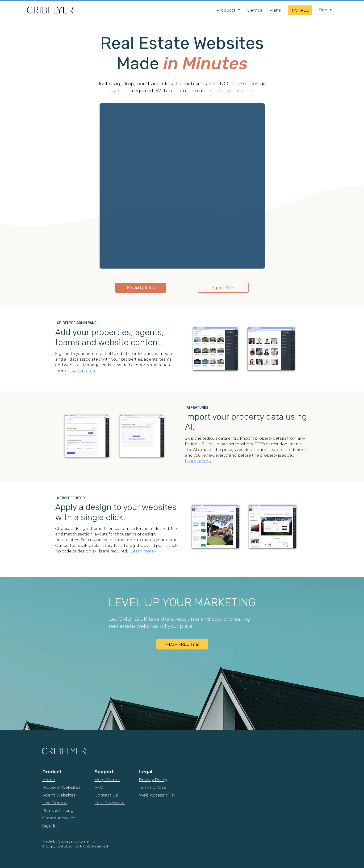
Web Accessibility (157, 795)
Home (49, 780)
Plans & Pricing (58, 810)
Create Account (59, 818)
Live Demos (55, 803)
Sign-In (326, 10)
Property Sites (141, 287)
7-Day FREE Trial (182, 644)
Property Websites (61, 787)
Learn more (82, 371)
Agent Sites (223, 288)
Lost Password (110, 803)
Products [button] (227, 10)
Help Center (107, 780)
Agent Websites (59, 795)
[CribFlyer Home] (50, 10)
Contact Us (106, 795)
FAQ (99, 787)
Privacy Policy (153, 780)
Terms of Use (153, 787)
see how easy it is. (232, 90)
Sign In (50, 825)
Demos (255, 10)
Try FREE (300, 10)
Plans (275, 10)
